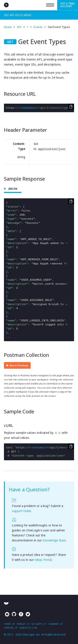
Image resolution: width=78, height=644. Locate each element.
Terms (7, 624)
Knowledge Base (54, 540)
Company (53, 624)
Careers (9, 628)
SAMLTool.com (28, 628)
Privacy (21, 624)
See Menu (18, 15)
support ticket (21, 511)
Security (37, 624)
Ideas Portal (43, 560)
